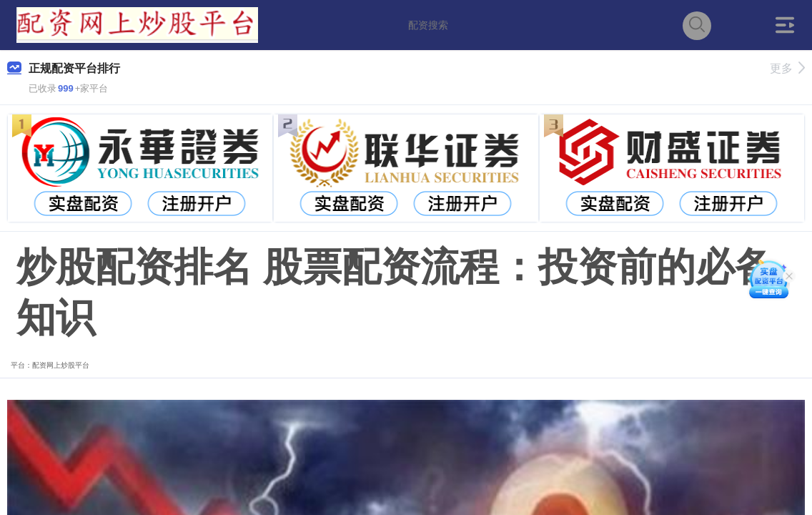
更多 (787, 68)
